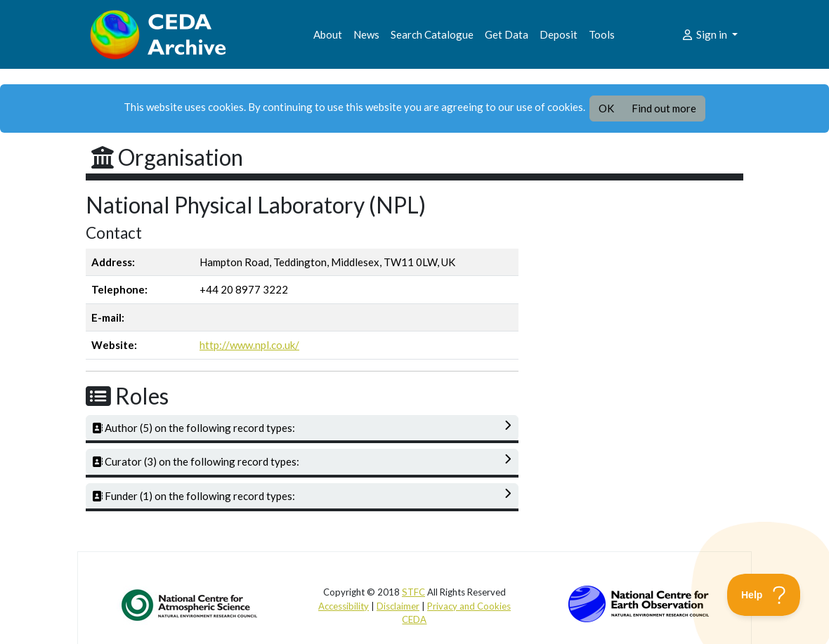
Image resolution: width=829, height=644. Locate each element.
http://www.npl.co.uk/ (249, 345)
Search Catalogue (432, 34)
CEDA (414, 619)
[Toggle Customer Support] (764, 595)
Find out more (664, 108)
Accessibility (344, 606)
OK (606, 108)
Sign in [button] (705, 34)
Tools (602, 34)
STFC (413, 592)
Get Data (507, 34)
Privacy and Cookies (469, 606)
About (328, 34)
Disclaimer (398, 606)
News (366, 34)
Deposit (559, 34)
